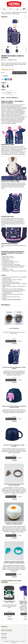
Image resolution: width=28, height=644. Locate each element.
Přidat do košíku (19, 73)
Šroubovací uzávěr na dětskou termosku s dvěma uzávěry (14, 523)
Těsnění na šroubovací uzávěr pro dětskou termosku (14, 485)
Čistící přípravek (14, 328)
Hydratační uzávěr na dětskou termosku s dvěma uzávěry (14, 407)
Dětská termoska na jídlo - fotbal (9, 602)
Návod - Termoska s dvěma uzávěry (12, 299)
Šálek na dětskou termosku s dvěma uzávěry (14, 446)
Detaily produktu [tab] (12, 98)
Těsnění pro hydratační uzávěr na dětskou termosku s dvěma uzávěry (14, 562)
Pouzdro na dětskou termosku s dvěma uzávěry (14, 368)
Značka (10, 60)
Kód (2, 60)
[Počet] (7, 73)
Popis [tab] (3, 98)
